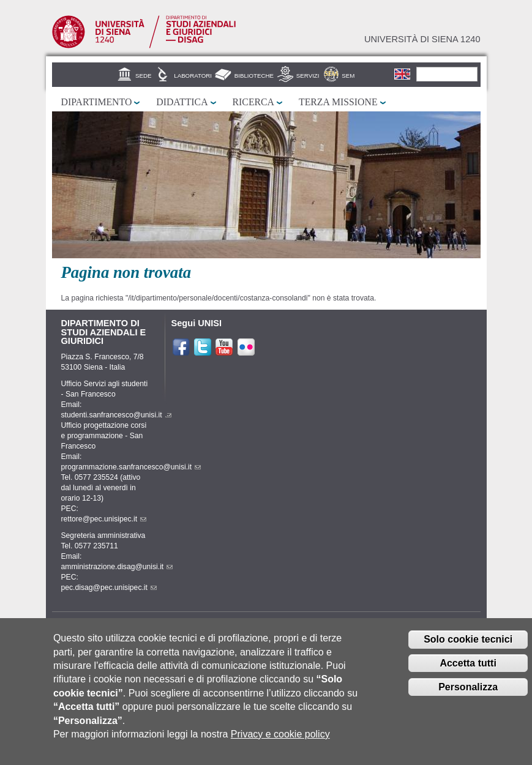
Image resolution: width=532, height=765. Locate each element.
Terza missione (338, 102)
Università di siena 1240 (422, 39)
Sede (143, 76)
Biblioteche (254, 76)
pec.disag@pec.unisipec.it (109, 588)
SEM (348, 76)
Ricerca (253, 102)
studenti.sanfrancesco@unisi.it (116, 415)
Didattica (182, 102)
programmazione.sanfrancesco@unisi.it (131, 467)
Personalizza (468, 696)
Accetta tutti (468, 672)
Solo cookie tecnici (468, 648)
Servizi (308, 76)
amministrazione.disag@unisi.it (117, 567)
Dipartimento (97, 102)
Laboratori (193, 76)
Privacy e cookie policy (280, 743)
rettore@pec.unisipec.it (104, 519)
